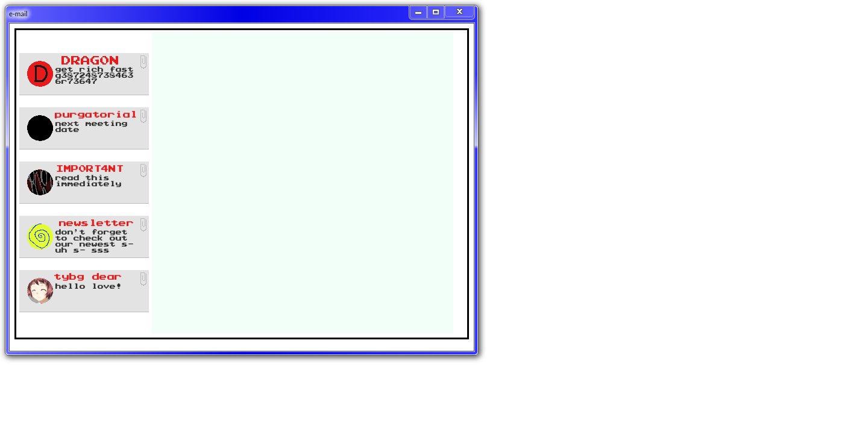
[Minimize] (419, 12)
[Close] (459, 11)
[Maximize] (436, 12)
